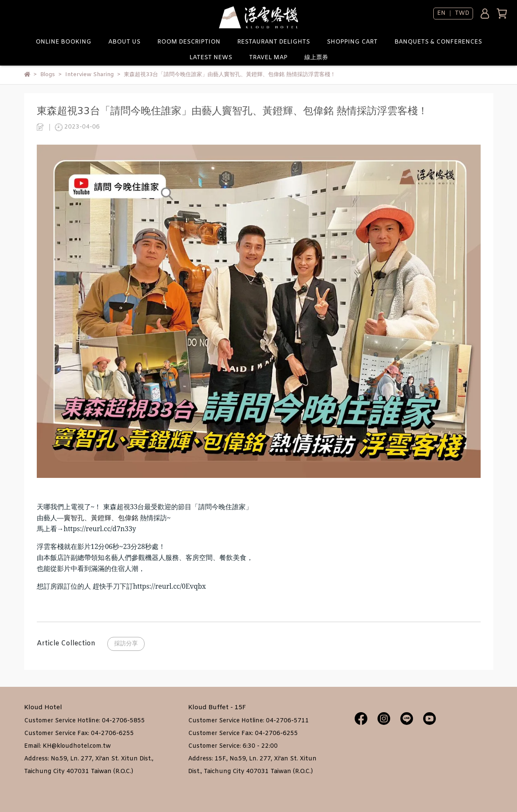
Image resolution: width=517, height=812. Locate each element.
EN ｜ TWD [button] (453, 14)
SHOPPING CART (352, 42)
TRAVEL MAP (268, 58)
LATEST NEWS (211, 58)
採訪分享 (126, 644)
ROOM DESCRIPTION (189, 42)
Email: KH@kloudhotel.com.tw (67, 746)
